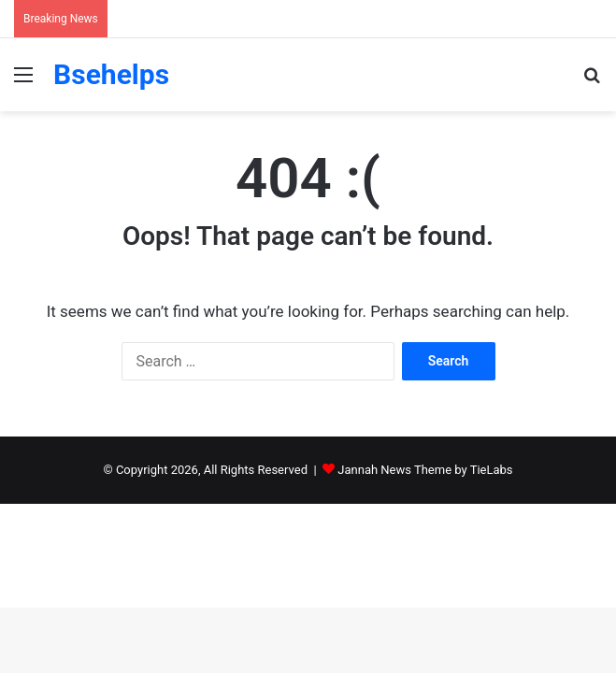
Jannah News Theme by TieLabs (425, 470)
